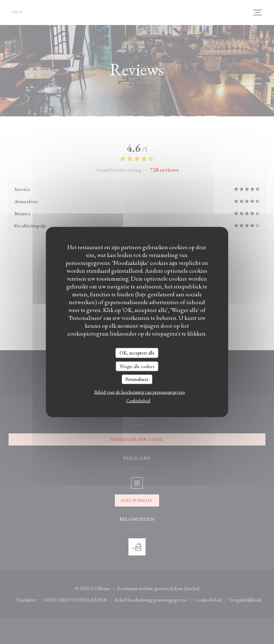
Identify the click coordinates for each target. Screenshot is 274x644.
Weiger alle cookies (137, 366)
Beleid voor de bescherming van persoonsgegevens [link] (139, 392)
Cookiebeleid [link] (138, 400)
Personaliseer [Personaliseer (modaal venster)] (137, 379)
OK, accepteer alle (137, 353)
